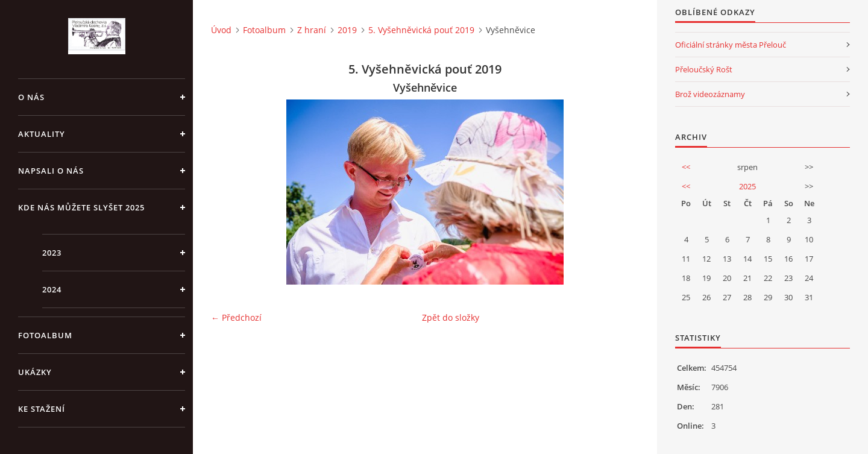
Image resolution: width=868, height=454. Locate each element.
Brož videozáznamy (710, 94)
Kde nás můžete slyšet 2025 (81, 207)
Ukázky (35, 372)
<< (686, 167)
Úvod (221, 30)
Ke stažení (42, 409)
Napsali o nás (51, 171)
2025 (747, 186)
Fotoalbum (45, 335)
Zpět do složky (451, 317)
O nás (31, 97)
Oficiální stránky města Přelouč (731, 45)
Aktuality (42, 134)
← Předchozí (236, 317)
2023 (52, 253)
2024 (52, 289)
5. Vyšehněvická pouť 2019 (421, 30)
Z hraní (312, 30)
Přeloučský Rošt (704, 69)
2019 (347, 30)
